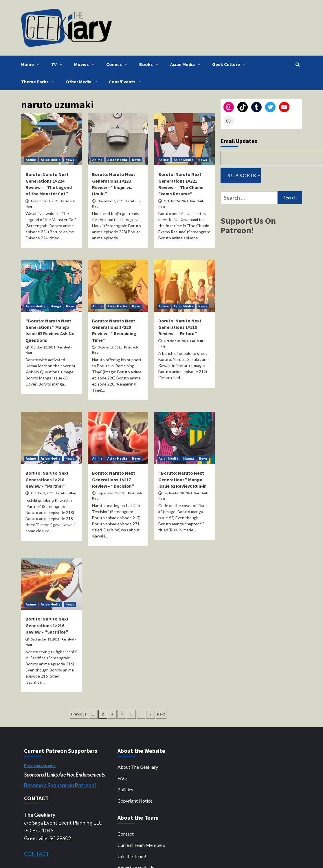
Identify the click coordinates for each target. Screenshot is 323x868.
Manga (56, 306)
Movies (86, 64)
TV (58, 64)
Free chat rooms (40, 766)
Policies (125, 789)
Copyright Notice (135, 801)
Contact (126, 834)
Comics (118, 64)
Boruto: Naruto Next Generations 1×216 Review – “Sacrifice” (47, 625)
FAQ (122, 778)
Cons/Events (126, 82)
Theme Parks (39, 82)
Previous (79, 714)
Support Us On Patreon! (248, 225)
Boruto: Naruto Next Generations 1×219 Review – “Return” (180, 327)
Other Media (83, 82)
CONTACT (37, 854)
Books (150, 64)
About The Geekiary (138, 767)
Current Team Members (141, 845)
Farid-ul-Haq (66, 493)
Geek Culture (230, 64)
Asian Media (187, 64)
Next (161, 714)
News (70, 160)
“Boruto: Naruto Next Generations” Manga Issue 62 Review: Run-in (182, 479)
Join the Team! (132, 856)
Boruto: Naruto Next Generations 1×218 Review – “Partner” (47, 479)
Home (32, 64)
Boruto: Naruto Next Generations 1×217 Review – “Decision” (114, 479)
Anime (31, 160)
